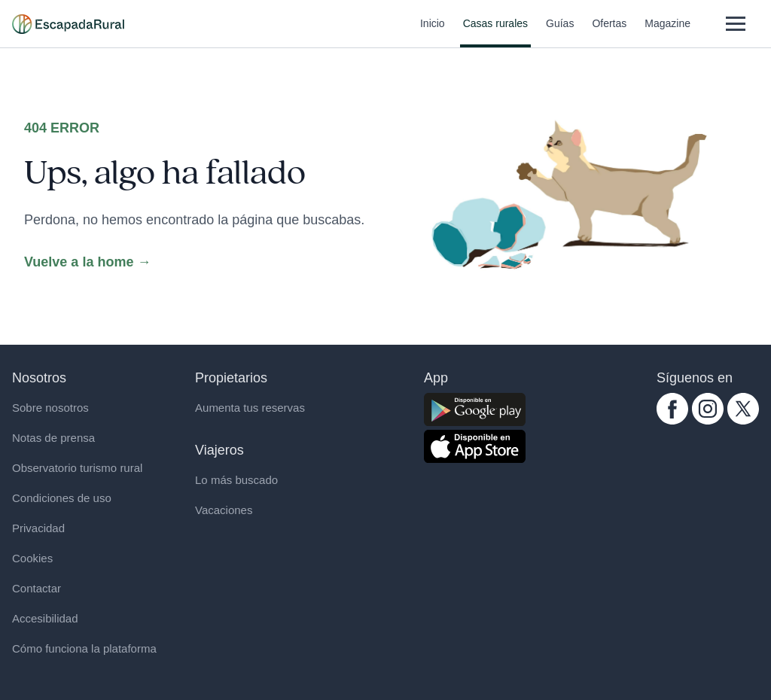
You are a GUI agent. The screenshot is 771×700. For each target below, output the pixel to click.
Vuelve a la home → (87, 262)
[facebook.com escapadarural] (672, 409)
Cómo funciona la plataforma (84, 648)
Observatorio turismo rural (77, 468)
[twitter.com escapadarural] (743, 409)
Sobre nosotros (50, 408)
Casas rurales (495, 32)
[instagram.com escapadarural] (708, 409)
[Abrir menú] (735, 24)
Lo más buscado (236, 480)
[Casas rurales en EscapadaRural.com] (68, 24)
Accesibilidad (45, 618)
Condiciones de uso (62, 498)
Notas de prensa (53, 438)
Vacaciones (224, 510)
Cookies (32, 558)
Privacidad (38, 528)
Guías (560, 32)
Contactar (37, 588)
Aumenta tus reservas (250, 408)
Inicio (433, 32)
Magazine (667, 32)
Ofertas (609, 32)
